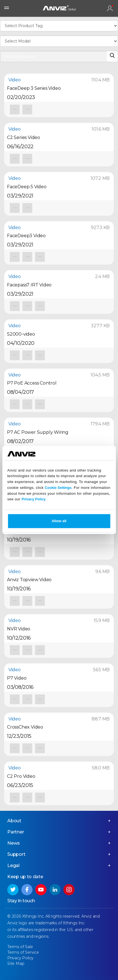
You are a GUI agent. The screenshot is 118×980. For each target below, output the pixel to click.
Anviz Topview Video (29, 580)
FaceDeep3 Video (26, 236)
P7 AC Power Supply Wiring (38, 432)
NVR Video (19, 629)
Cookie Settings (58, 488)
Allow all (59, 521)
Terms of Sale (20, 947)
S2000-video (21, 334)
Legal (13, 865)
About (14, 821)
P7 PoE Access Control (32, 383)
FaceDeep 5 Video (27, 187)
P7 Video (17, 678)
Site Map (16, 963)
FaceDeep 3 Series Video (34, 88)
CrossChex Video (25, 727)
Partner (16, 832)
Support (16, 854)
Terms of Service (23, 952)
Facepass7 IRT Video (29, 285)
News (14, 843)
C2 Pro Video (21, 776)
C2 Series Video (24, 137)
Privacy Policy (33, 499)
